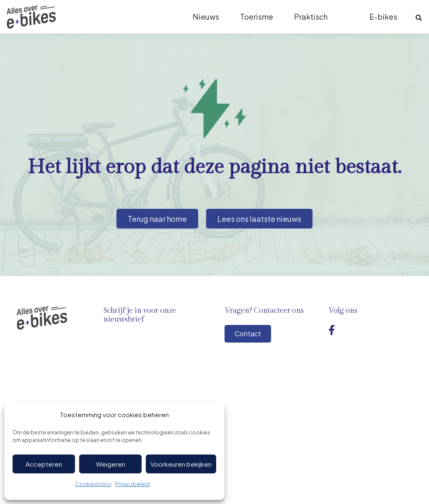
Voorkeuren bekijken (181, 464)
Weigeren (111, 464)
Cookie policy (93, 484)
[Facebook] (332, 330)
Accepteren (44, 464)
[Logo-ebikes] (31, 17)
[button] (419, 18)
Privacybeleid (132, 484)
